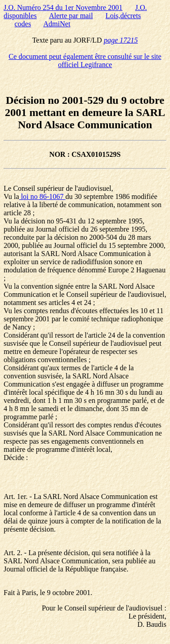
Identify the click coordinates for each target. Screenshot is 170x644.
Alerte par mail (71, 16)
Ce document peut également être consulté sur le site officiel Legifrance (85, 61)
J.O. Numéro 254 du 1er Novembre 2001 (63, 7)
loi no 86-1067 (42, 196)
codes (23, 24)
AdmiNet (57, 24)
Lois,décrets (123, 16)
